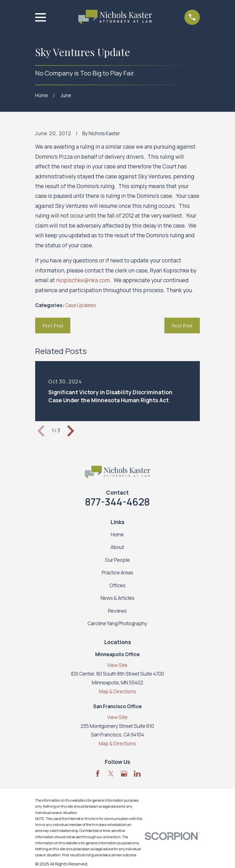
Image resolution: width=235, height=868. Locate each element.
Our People (117, 560)
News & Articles (117, 598)
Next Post (182, 325)
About (117, 547)
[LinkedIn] (137, 774)
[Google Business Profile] (124, 774)
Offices (117, 585)
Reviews (117, 611)
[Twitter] (111, 774)
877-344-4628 (117, 502)
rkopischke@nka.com (83, 280)
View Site (117, 665)
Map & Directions (117, 691)
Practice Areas (117, 573)
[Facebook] (98, 774)
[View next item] (71, 431)
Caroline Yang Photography (117, 623)
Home (117, 534)
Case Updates (80, 305)
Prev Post (53, 325)
